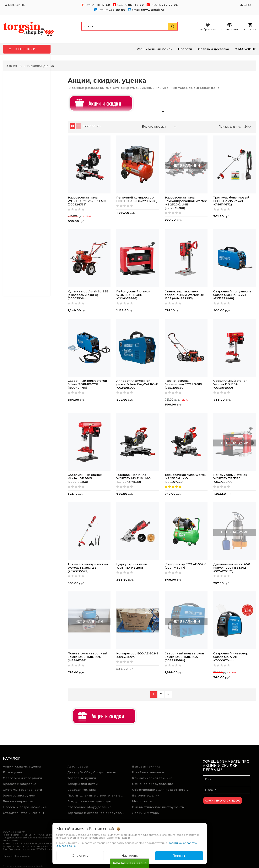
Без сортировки (159, 127)
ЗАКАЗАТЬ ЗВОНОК (127, 863)
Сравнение (230, 27)
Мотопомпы (142, 801)
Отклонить (80, 856)
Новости (185, 49)
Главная (11, 66)
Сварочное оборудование (90, 807)
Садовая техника (82, 790)
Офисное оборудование (153, 784)
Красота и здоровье (20, 784)
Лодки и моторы (146, 813)
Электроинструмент (20, 795)
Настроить (130, 856)
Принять (179, 856)
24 (248, 127)
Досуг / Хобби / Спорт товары (92, 772)
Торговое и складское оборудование (97, 813)
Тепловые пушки (82, 778)
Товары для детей (83, 784)
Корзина (250, 27)
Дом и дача (12, 772)
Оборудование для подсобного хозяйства (162, 790)
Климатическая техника (152, 778)
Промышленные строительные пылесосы (97, 795)
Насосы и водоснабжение (25, 807)
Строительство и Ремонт (24, 813)
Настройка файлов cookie (16, 856)
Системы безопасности (22, 790)
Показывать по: (230, 127)
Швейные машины (148, 772)
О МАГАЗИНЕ (245, 49)
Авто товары (78, 766)
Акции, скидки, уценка (22, 766)
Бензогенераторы (18, 801)
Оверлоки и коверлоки (22, 778)
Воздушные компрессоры (90, 801)
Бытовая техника (146, 766)
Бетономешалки (146, 795)
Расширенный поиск (155, 49)
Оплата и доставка (214, 49)
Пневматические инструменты (158, 807)
